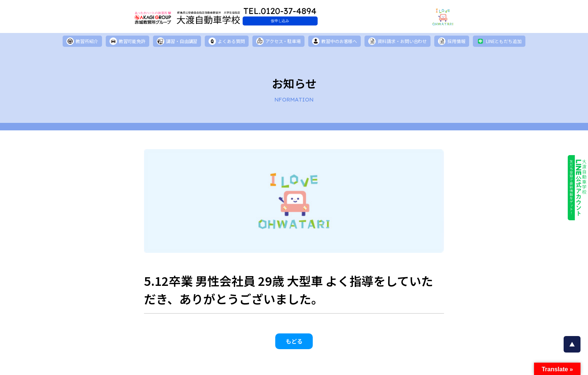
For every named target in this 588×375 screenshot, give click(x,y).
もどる (294, 344)
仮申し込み (311, 21)
